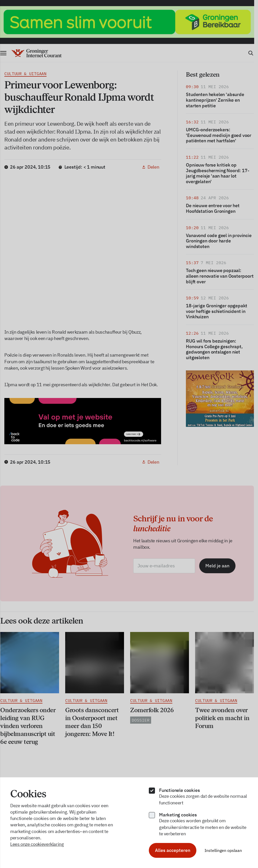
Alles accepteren (173, 850)
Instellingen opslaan (223, 850)
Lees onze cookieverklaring (37, 844)
